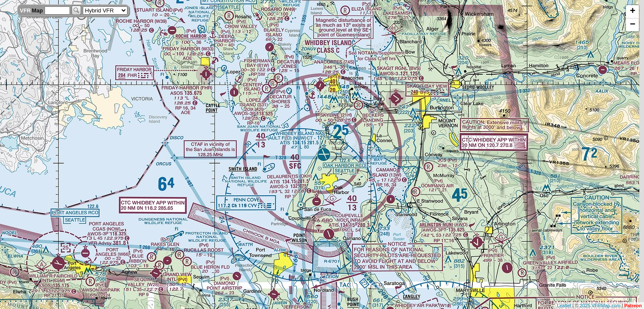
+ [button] (633, 12)
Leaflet (564, 306)
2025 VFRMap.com (600, 306)
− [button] (633, 25)
